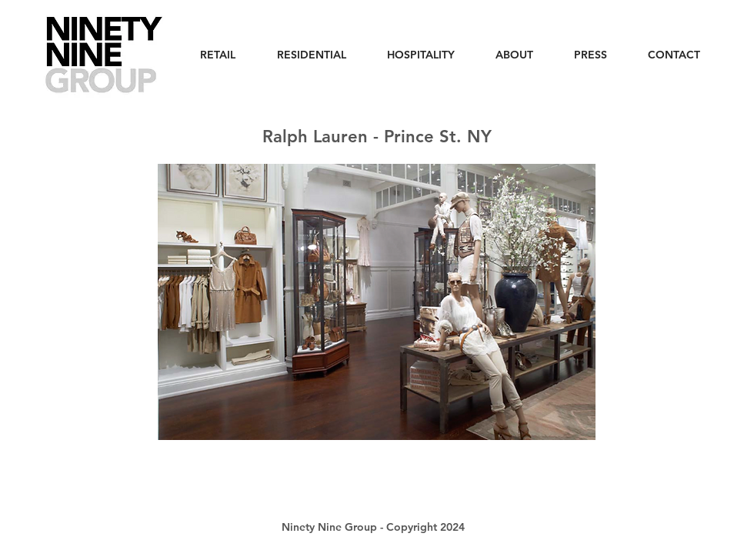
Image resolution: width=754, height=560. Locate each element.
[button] (377, 302)
